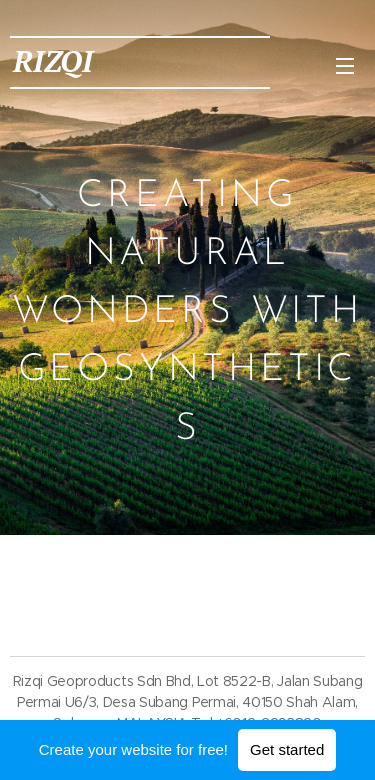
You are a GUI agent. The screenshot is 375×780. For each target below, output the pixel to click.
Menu (345, 66)
